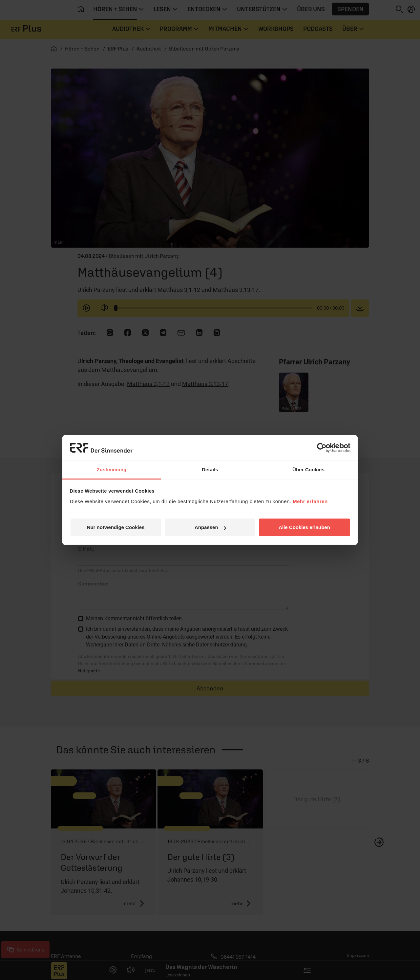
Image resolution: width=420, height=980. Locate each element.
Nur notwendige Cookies (116, 527)
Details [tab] (210, 470)
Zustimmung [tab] (112, 470)
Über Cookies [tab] (308, 470)
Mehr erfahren (310, 501)
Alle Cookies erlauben (304, 527)
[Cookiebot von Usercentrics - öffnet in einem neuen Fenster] (322, 448)
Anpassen (210, 527)
